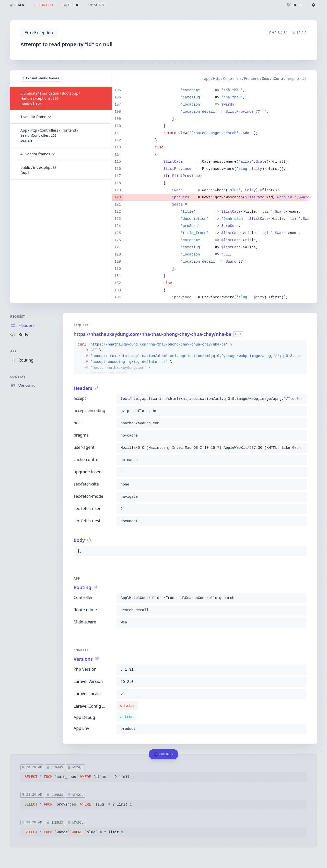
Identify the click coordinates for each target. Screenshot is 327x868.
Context (18, 377)
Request (18, 317)
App (13, 351)
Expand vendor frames (41, 78)
